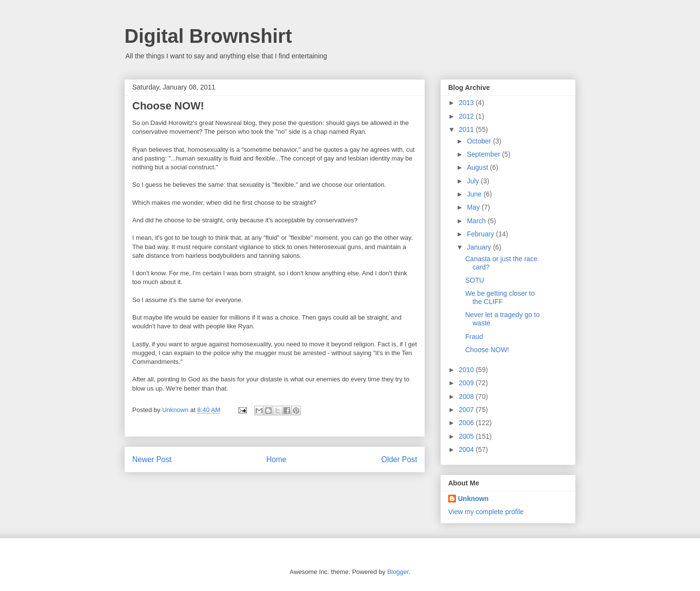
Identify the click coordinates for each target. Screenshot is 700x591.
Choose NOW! (487, 350)
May (474, 207)
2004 (467, 449)
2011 (467, 129)
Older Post (399, 459)
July (474, 181)
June (475, 194)
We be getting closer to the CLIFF (500, 297)
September (484, 154)
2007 (467, 410)
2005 (467, 436)
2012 (467, 116)
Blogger (398, 572)
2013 (467, 103)
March (477, 221)
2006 (467, 423)
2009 (467, 383)
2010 (467, 370)
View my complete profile (486, 512)
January (480, 247)
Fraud (474, 337)
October (480, 141)
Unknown (473, 499)
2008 (467, 396)
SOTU (475, 280)
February (481, 234)
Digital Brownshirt (208, 36)
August (478, 167)
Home (277, 459)
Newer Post (152, 459)
